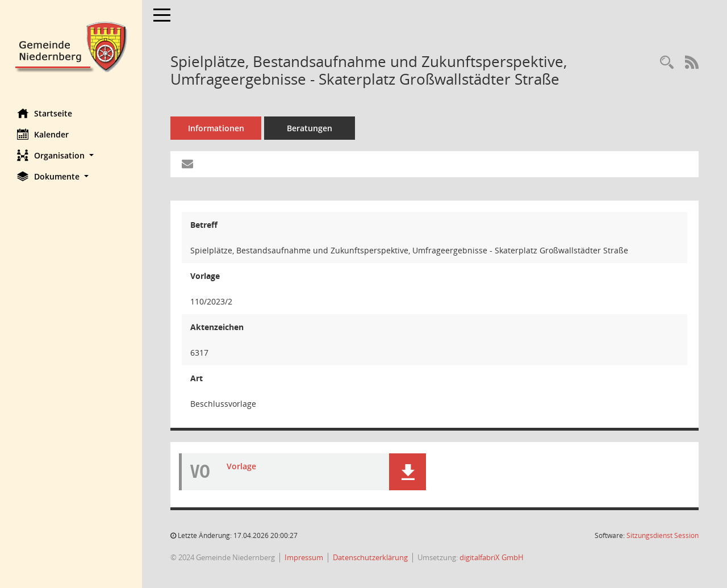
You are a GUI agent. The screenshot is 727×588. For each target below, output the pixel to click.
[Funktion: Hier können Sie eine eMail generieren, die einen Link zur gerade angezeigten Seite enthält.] (187, 164)
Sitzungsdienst (663, 535)
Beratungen (310, 128)
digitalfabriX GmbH (492, 557)
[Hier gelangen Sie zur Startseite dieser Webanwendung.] (71, 46)
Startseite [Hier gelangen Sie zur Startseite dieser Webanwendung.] (45, 113)
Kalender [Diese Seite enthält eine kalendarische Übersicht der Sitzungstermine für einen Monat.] (43, 134)
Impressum (304, 557)
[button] (71, 155)
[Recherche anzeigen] (667, 63)
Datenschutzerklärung (370, 557)
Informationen (216, 128)
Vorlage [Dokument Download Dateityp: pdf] (241, 466)
